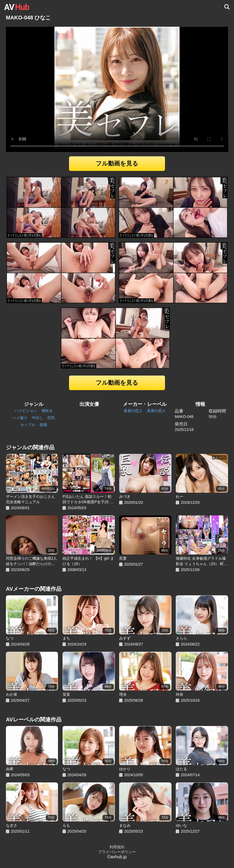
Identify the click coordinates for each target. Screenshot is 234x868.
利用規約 (117, 847)
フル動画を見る (117, 163)
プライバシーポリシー (117, 852)
